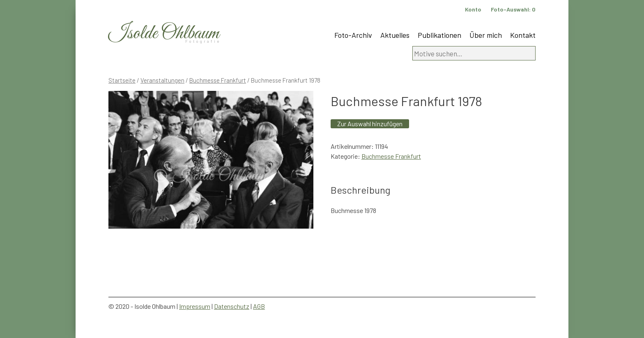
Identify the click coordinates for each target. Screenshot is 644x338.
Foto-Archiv (353, 35)
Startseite (122, 80)
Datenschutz (232, 306)
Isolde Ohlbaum (164, 34)
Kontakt (523, 35)
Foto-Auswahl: (513, 9)
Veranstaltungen (162, 80)
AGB (259, 306)
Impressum (195, 306)
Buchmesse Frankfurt (218, 80)
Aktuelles (395, 35)
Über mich (486, 35)
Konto (473, 9)
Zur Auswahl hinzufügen (370, 124)
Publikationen (439, 35)
